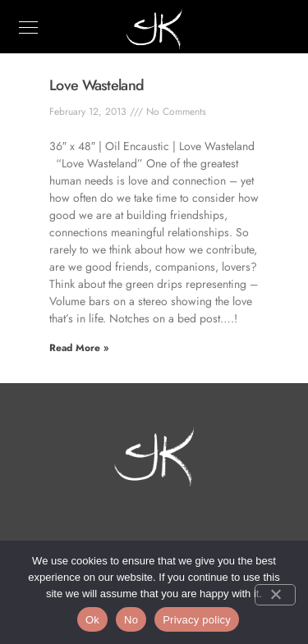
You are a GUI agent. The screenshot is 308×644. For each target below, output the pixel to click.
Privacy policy (197, 620)
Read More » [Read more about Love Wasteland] (79, 348)
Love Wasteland (97, 85)
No (131, 620)
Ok (92, 620)
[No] (275, 595)
